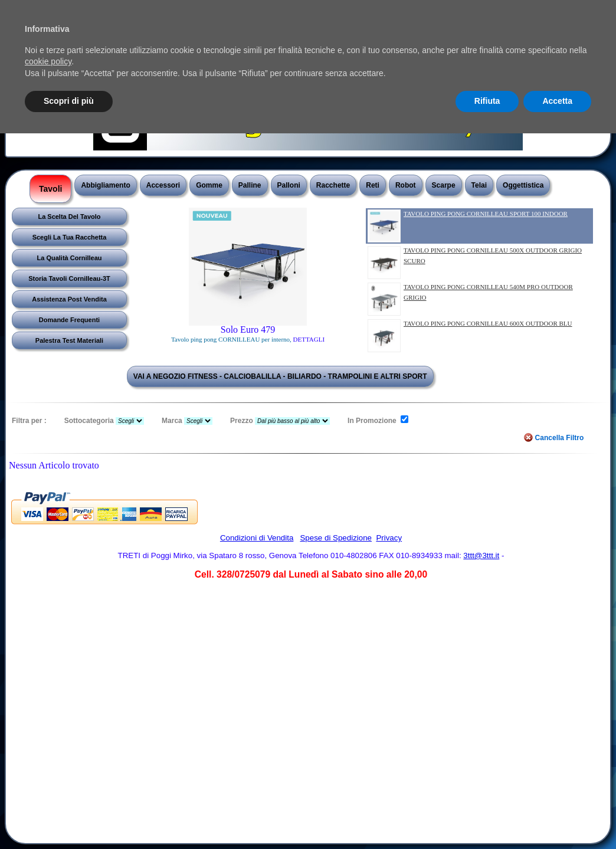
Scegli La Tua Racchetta (70, 237)
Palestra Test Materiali (69, 340)
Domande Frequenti (69, 320)
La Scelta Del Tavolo (69, 217)
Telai (479, 185)
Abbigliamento (105, 185)
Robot (406, 185)
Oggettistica (523, 185)
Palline (250, 185)
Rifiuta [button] (487, 101)
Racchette (333, 185)
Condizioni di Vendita (257, 538)
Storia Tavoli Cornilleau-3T (69, 278)
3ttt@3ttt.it (481, 555)
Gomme (209, 185)
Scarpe (444, 185)
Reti (373, 185)
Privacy (389, 538)
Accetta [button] (557, 101)
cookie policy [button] (48, 61)
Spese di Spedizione (336, 538)
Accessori (163, 185)
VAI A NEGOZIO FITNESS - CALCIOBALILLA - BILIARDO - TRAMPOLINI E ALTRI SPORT (280, 376)
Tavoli (50, 189)
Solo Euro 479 (248, 330)
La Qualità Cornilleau (69, 258)
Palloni (289, 185)
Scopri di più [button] (69, 101)
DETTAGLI (309, 339)
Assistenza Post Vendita (69, 299)
